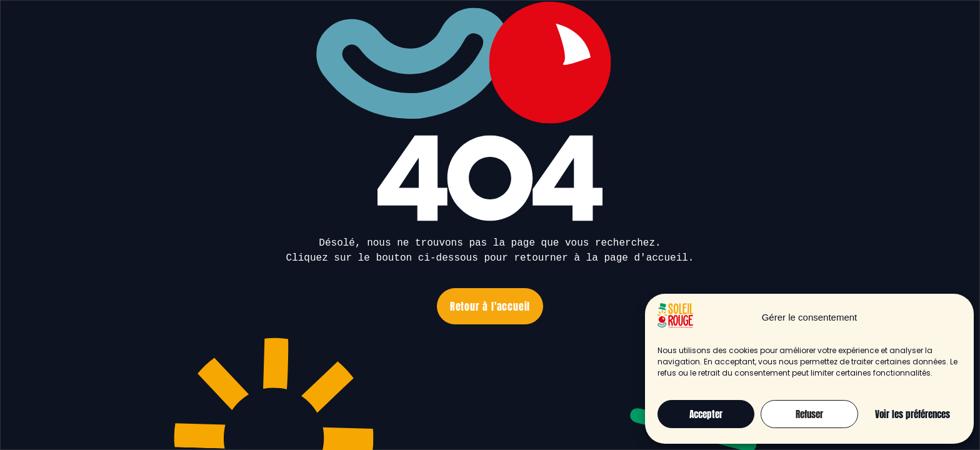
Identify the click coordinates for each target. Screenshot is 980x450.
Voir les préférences (912, 414)
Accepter (706, 414)
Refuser (809, 414)
